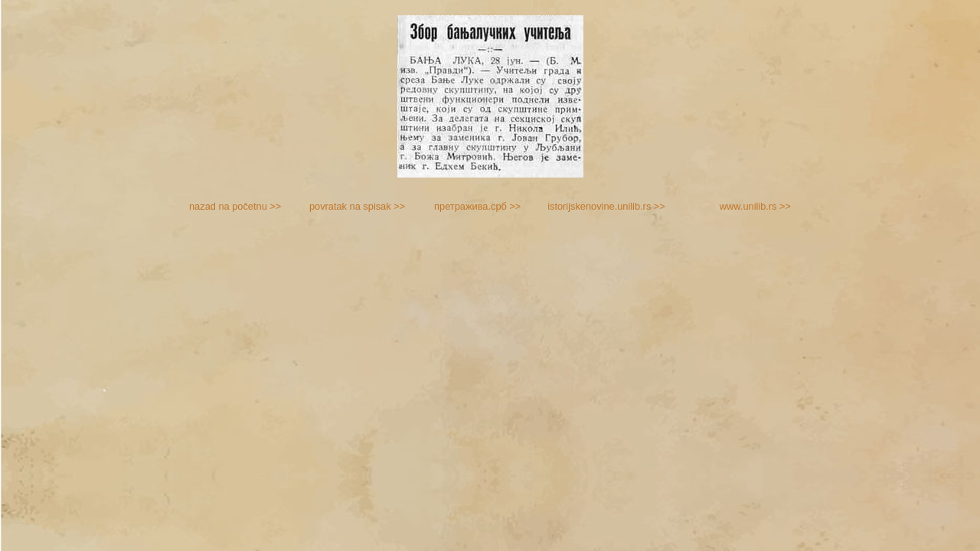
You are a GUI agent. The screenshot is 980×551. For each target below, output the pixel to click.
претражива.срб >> (477, 206)
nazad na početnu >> (235, 206)
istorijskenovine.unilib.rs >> (606, 206)
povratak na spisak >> (357, 206)
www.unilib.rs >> (755, 206)
